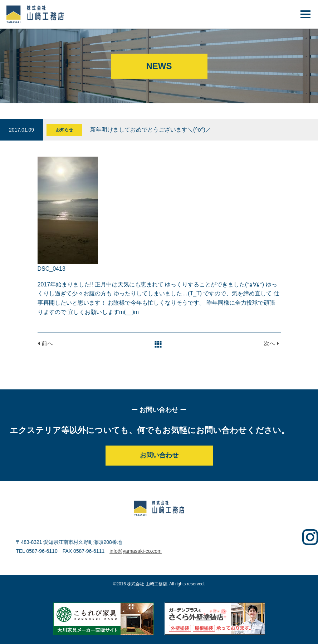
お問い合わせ (159, 455)
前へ (45, 343)
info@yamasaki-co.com (136, 551)
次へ (271, 343)
